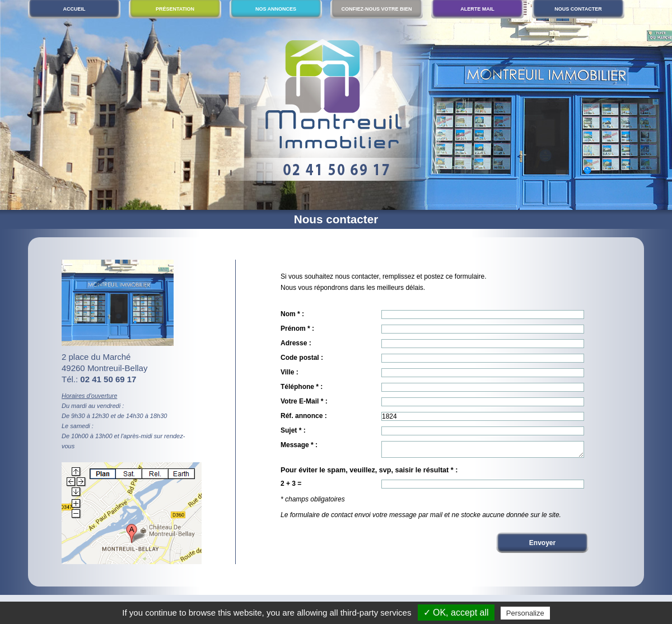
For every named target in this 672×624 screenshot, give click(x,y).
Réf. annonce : (304, 416)
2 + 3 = (291, 487)
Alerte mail (477, 9)
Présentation (175, 9)
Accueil (74, 9)
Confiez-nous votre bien (376, 9)
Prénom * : (297, 329)
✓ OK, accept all (456, 613)
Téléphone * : (302, 387)
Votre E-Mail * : (304, 401)
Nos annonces (276, 9)
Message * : (299, 445)
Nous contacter (578, 9)
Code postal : (302, 358)
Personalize (525, 613)
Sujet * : (293, 430)
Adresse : (296, 343)
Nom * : (292, 314)
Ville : (290, 372)
